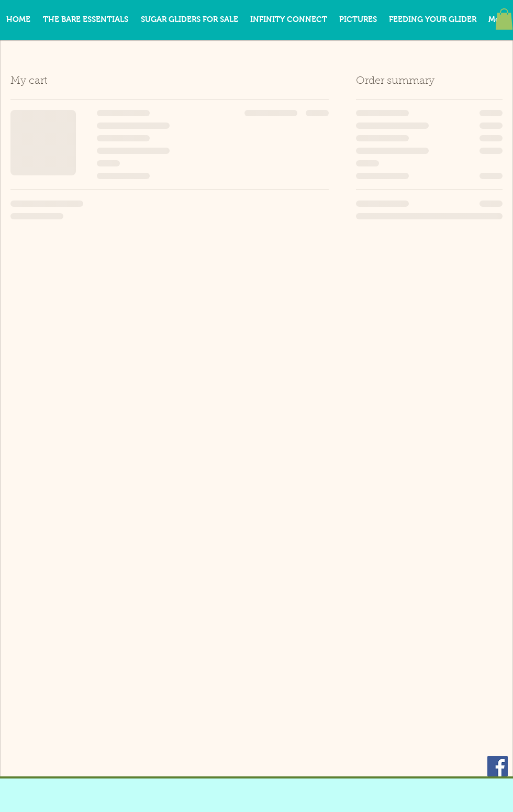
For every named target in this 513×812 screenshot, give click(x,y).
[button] (504, 19)
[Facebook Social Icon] (498, 766)
